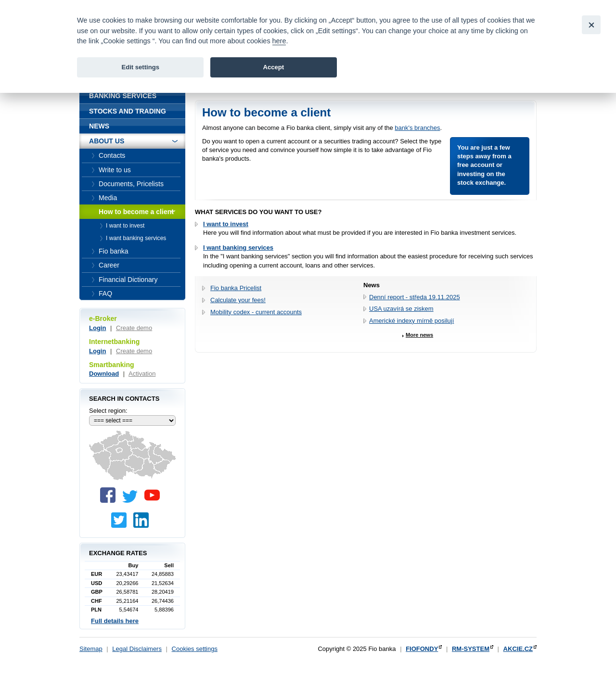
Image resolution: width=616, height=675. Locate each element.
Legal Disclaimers (137, 649)
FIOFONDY (422, 649)
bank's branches (417, 128)
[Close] (591, 25)
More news (419, 335)
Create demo (134, 328)
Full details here (115, 621)
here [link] (279, 41)
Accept (273, 67)
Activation (142, 374)
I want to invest (226, 224)
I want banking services (238, 248)
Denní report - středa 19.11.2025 (415, 297)
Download (104, 374)
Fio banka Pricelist (236, 288)
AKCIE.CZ (518, 649)
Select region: (108, 411)
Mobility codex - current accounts (256, 312)
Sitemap (91, 649)
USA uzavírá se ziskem (401, 309)
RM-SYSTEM (471, 649)
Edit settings (140, 67)
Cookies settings (195, 649)
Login (97, 328)
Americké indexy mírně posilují (411, 321)
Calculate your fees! (238, 300)
